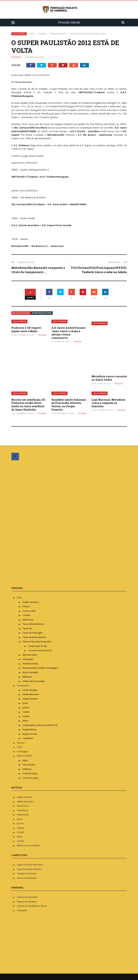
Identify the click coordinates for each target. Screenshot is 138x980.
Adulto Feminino (19, 34)
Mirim (25, 721)
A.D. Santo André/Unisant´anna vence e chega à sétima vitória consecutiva (68, 333)
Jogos (25, 760)
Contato (26, 615)
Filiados (26, 606)
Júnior (25, 703)
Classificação (29, 765)
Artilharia (27, 769)
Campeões (28, 738)
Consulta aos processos (40, 650)
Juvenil (26, 708)
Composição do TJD (38, 646)
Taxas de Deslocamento (34, 637)
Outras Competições (27, 878)
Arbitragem (28, 659)
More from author (42, 313)
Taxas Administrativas (33, 624)
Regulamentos (30, 729)
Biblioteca (28, 677)
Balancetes (28, 620)
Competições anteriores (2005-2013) (40, 725)
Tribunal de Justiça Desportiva (37, 642)
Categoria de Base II (27, 873)
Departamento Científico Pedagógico (40, 668)
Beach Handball (30, 672)
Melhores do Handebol (28, 845)
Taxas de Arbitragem (33, 633)
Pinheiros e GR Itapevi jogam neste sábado (26, 329)
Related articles (21, 313)
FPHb (19, 598)
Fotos (20, 747)
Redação (16, 57)
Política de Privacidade (34, 681)
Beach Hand (23, 806)
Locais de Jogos (30, 690)
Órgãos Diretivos (31, 602)
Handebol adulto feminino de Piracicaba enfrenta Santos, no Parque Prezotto (69, 405)
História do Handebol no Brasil (32, 906)
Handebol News (30, 664)
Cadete (26, 712)
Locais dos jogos (31, 778)
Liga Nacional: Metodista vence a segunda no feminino (108, 403)
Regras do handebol (27, 902)
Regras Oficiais (30, 734)
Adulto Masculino (31, 694)
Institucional (23, 815)
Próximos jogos (30, 773)
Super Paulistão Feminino (29, 869)
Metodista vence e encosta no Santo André (109, 378)
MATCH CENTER (24, 756)
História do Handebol (27, 897)
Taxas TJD (27, 628)
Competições (23, 685)
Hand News (23, 810)
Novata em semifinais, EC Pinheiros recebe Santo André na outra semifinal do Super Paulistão (28, 405)
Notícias (21, 743)
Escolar (21, 841)
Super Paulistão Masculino (30, 865)
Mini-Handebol (30, 655)
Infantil (26, 716)
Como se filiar (29, 611)
